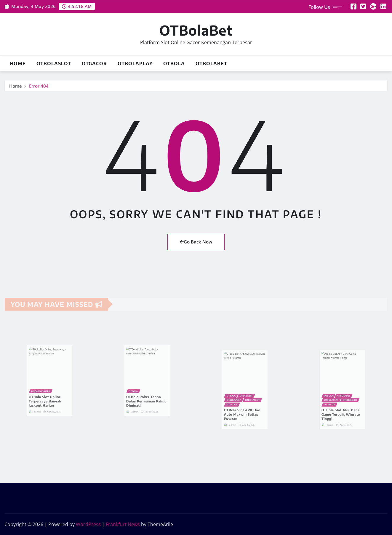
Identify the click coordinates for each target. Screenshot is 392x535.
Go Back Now (196, 242)
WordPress (88, 524)
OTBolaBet (196, 30)
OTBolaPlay (135, 63)
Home (18, 63)
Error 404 (39, 87)
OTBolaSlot (54, 63)
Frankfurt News (123, 524)
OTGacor (94, 63)
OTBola (174, 63)
